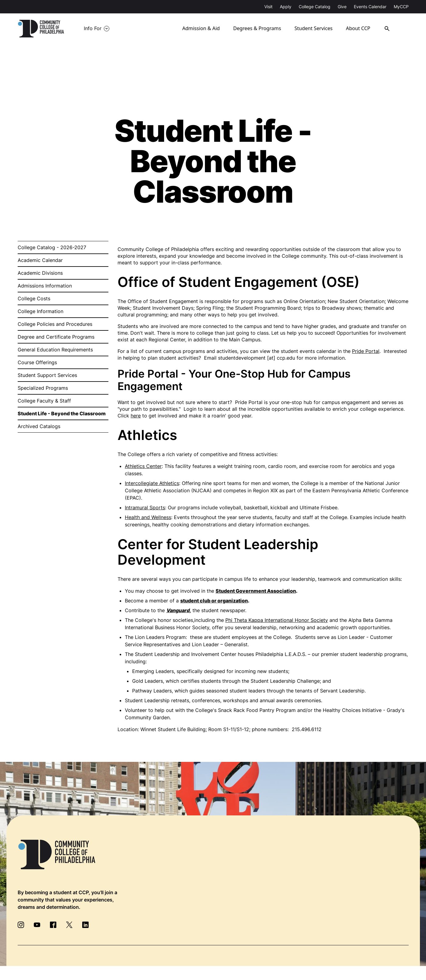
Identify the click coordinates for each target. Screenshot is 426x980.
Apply (286, 7)
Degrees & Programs (257, 29)
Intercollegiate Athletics (152, 483)
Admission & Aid (201, 29)
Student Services (314, 29)
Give (342, 7)
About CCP (360, 29)
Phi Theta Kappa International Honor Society (277, 620)
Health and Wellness (148, 517)
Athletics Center (143, 466)
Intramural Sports (145, 507)
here (136, 416)
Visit (268, 7)
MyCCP (401, 7)
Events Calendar (370, 7)
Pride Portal (366, 351)
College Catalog (315, 7)
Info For (93, 29)
